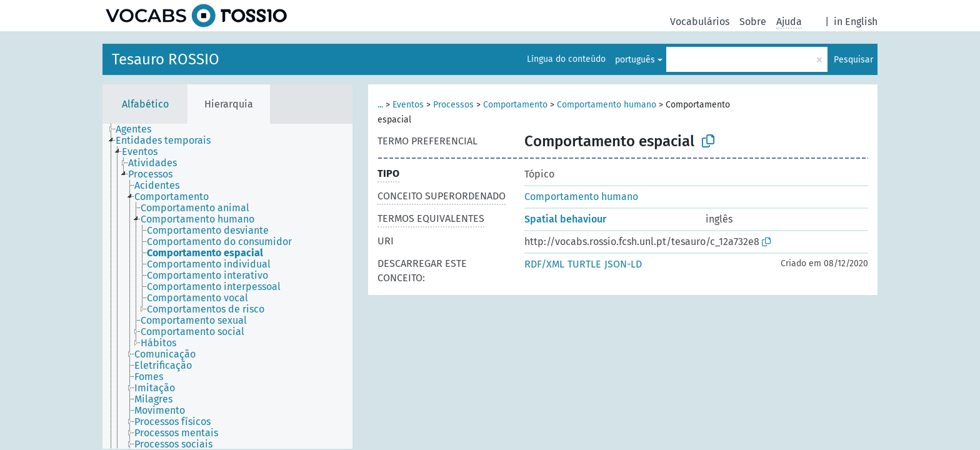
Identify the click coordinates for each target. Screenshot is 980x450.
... (380, 105)
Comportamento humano (607, 105)
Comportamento (515, 105)
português (635, 60)
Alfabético (145, 104)
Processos (453, 105)
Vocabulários (700, 22)
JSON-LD (623, 264)
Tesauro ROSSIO (166, 59)
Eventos (408, 105)
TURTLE (584, 264)
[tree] (227, 286)
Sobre (753, 22)
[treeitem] (139, 129)
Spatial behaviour (565, 219)
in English (856, 22)
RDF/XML (544, 264)
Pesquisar (853, 60)
